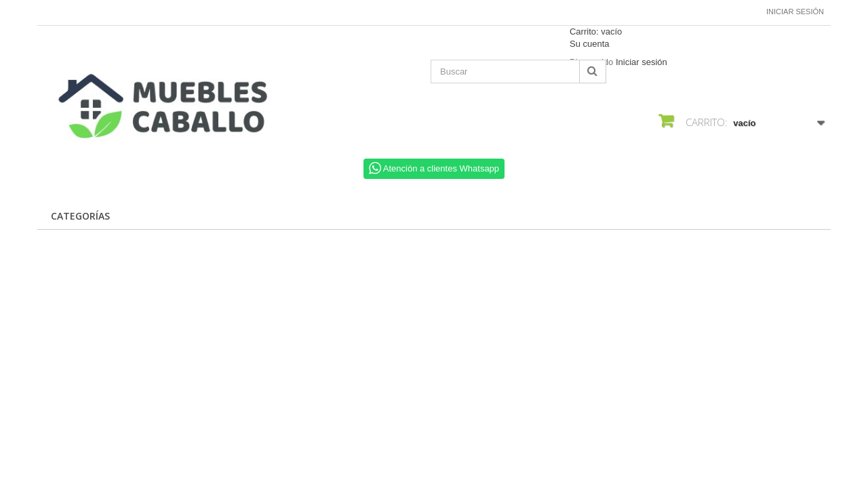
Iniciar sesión (795, 12)
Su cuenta (590, 44)
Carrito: (596, 32)
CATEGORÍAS (80, 216)
